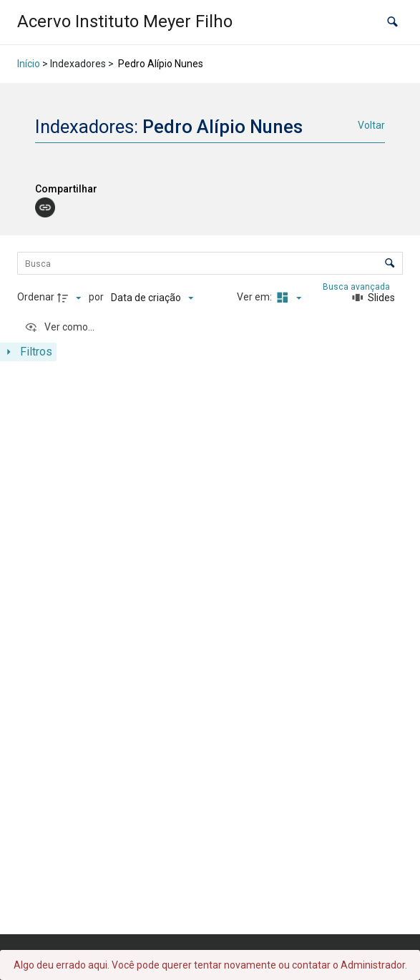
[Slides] (373, 298)
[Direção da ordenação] (71, 298)
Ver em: (255, 297)
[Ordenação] (152, 298)
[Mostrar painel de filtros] (28, 352)
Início (29, 64)
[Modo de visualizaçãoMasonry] (288, 298)
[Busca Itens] (210, 263)
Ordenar (36, 297)
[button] (392, 22)
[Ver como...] (59, 328)
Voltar (371, 125)
